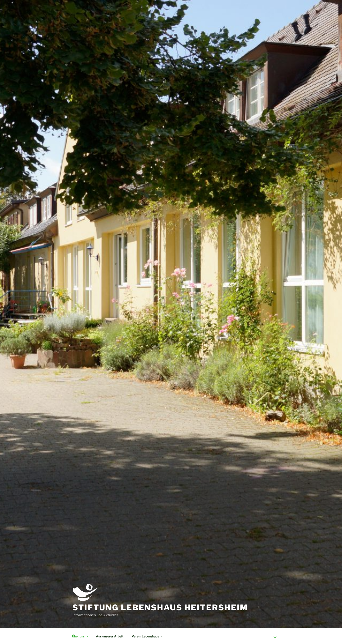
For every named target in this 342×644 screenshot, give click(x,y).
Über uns (80, 636)
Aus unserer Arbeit (110, 636)
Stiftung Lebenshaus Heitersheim (160, 608)
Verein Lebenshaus (147, 636)
